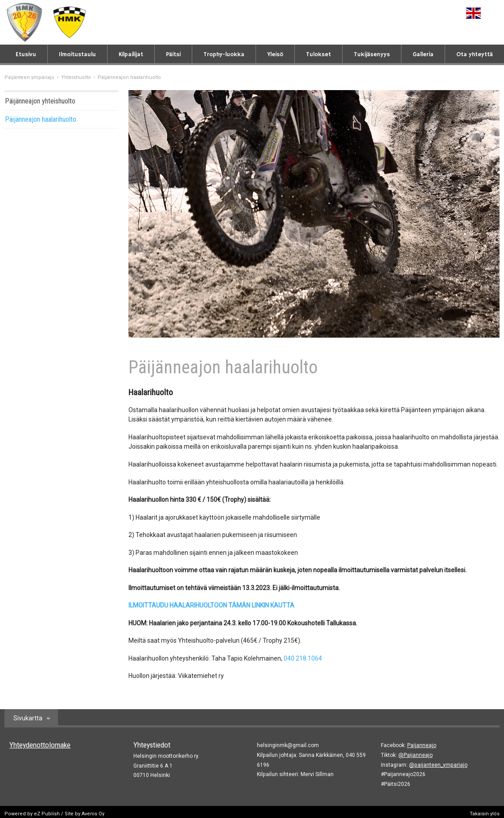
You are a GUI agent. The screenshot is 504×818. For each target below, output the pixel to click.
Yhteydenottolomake (40, 745)
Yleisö (275, 55)
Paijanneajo (422, 745)
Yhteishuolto (76, 77)
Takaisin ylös (485, 814)
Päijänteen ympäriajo (29, 77)
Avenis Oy (93, 814)
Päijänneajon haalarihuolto (41, 119)
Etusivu (26, 55)
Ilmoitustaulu (77, 55)
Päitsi (173, 55)
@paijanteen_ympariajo (438, 765)
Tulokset (318, 55)
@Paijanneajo (415, 755)
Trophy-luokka (224, 55)
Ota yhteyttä (475, 55)
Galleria (423, 55)
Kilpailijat (131, 55)
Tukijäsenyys (372, 55)
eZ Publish (47, 814)
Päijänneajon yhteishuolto (40, 101)
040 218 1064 (303, 658)
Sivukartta (28, 718)
